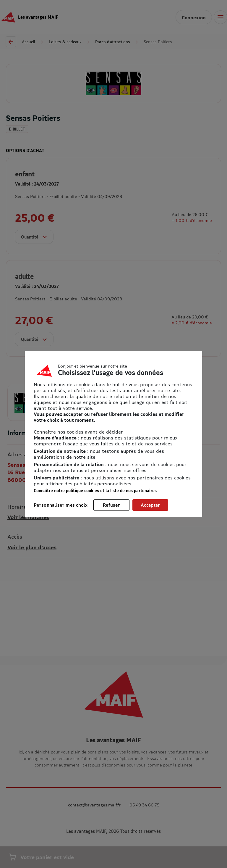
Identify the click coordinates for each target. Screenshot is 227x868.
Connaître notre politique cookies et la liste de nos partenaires (95, 491)
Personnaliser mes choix (61, 505)
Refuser (111, 505)
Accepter (150, 505)
